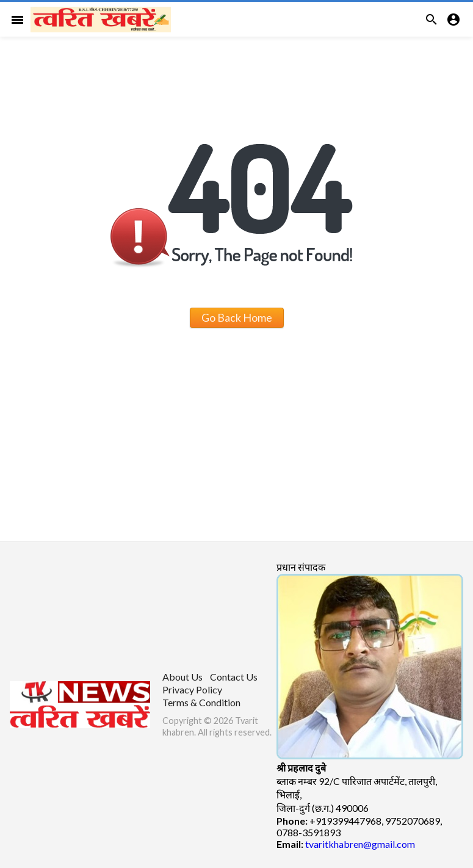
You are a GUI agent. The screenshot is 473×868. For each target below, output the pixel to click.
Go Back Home (237, 317)
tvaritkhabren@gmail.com (360, 844)
